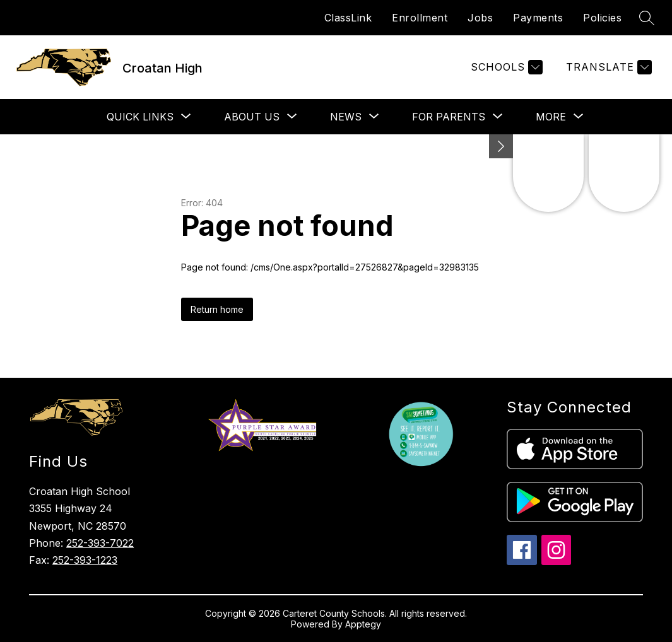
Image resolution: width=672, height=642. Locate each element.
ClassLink (348, 18)
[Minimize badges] (501, 146)
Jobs (480, 18)
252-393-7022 (100, 543)
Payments (538, 18)
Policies (602, 18)
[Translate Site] (607, 67)
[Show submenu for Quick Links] (140, 117)
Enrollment (420, 18)
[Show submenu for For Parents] (449, 117)
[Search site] (647, 18)
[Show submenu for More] (551, 117)
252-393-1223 (85, 560)
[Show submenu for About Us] (252, 117)
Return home (217, 309)
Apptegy (363, 624)
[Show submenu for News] (346, 117)
